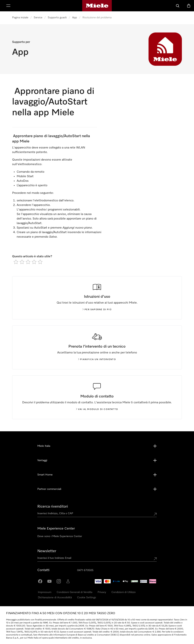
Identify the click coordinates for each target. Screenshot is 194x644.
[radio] (16, 262)
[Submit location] (155, 514)
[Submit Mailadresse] (155, 559)
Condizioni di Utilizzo (124, 592)
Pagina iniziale (20, 18)
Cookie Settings (87, 598)
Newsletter (47, 551)
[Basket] (189, 6)
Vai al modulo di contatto (97, 409)
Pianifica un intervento (97, 359)
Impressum (45, 592)
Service (38, 18)
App (75, 18)
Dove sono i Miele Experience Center (60, 536)
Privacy (102, 592)
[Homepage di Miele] (97, 6)
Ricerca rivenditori (53, 506)
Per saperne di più (97, 310)
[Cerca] (178, 6)
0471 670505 (85, 570)
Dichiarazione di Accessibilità (55, 598)
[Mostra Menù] (8, 6)
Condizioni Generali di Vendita (74, 592)
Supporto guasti (57, 18)
